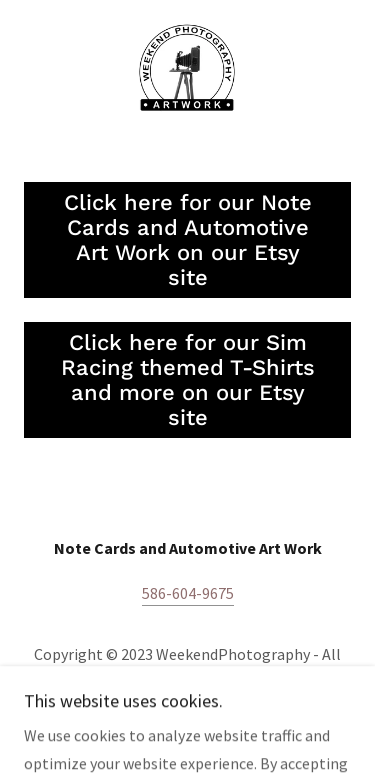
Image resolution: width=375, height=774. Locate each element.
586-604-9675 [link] (188, 593)
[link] (187, 71)
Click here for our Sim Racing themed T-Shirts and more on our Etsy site (188, 380)
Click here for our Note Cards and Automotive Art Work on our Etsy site (188, 240)
